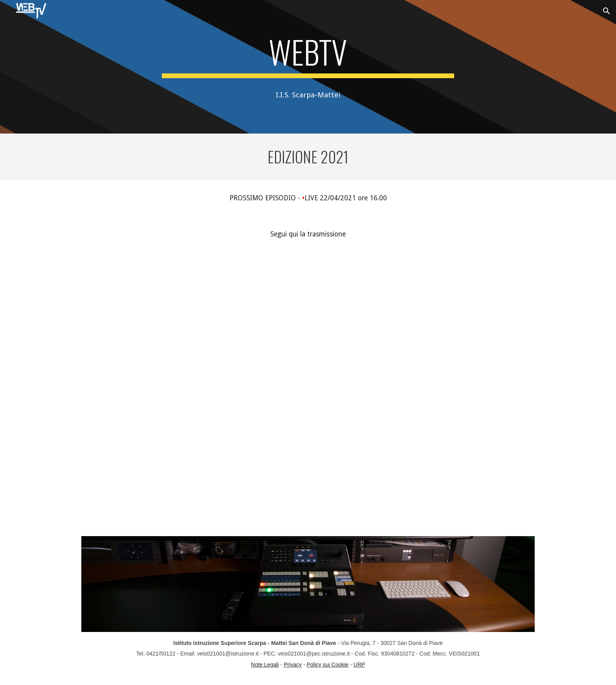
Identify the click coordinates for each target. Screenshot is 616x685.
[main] (308, 55)
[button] (607, 11)
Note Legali (265, 665)
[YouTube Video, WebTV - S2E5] (308, 363)
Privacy (293, 665)
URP (359, 665)
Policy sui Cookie (328, 665)
